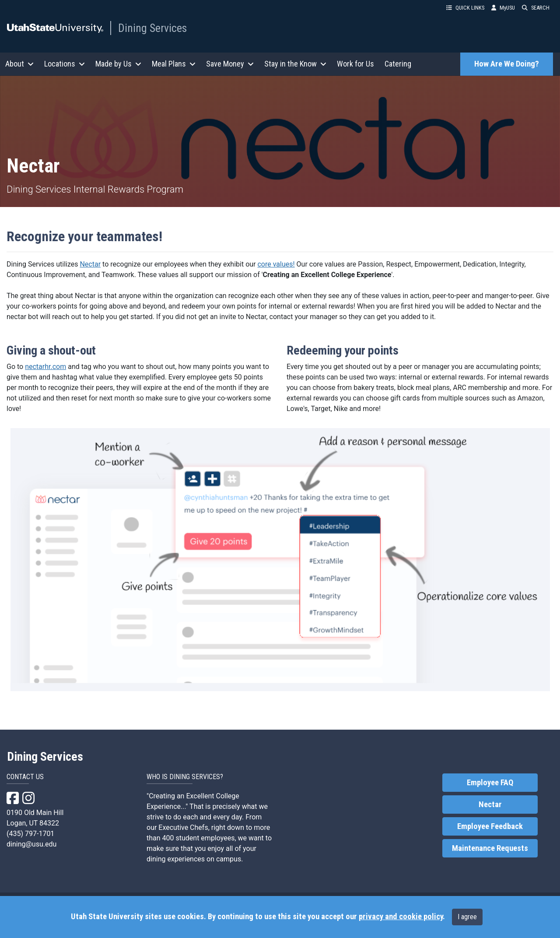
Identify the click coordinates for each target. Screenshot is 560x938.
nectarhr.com (45, 367)
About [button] (19, 64)
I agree (467, 917)
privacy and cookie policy (401, 917)
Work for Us (355, 64)
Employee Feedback (490, 826)
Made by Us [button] (118, 64)
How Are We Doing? (507, 64)
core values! (276, 264)
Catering (398, 64)
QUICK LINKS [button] (465, 8)
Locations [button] (65, 64)
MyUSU (503, 8)
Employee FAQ (490, 783)
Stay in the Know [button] (295, 64)
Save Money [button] (230, 64)
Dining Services (152, 28)
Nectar (90, 264)
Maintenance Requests (490, 848)
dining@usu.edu (31, 844)
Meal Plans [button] (174, 64)
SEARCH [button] (536, 8)
